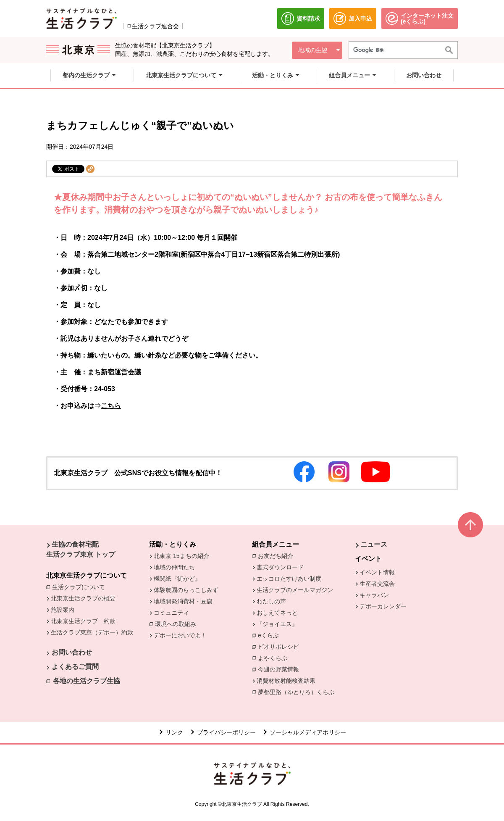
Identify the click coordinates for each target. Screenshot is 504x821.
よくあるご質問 (75, 667)
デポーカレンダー (383, 606)
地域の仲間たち (174, 567)
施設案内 (63, 610)
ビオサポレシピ (281, 646)
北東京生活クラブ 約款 (83, 621)
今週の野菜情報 (281, 669)
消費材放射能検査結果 (288, 680)
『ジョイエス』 (277, 624)
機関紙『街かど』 (177, 579)
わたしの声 (271, 601)
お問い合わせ (72, 652)
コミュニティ (171, 613)
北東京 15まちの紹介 (181, 556)
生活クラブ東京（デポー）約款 (92, 632)
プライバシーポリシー (226, 732)
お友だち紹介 (278, 555)
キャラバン (374, 595)
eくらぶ (268, 635)
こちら (111, 406)
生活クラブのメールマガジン (295, 590)
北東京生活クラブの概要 (83, 598)
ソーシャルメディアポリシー (308, 732)
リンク (174, 732)
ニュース (374, 544)
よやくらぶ (275, 658)
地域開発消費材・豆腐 (183, 601)
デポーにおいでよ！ (180, 635)
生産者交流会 (377, 584)
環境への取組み (178, 625)
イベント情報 (377, 572)
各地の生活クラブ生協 (87, 681)
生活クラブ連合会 (155, 26)
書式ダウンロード (280, 567)
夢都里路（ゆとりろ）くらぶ (296, 692)
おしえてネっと (277, 613)
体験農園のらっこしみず (186, 590)
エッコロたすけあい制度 (289, 579)
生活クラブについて (81, 587)
